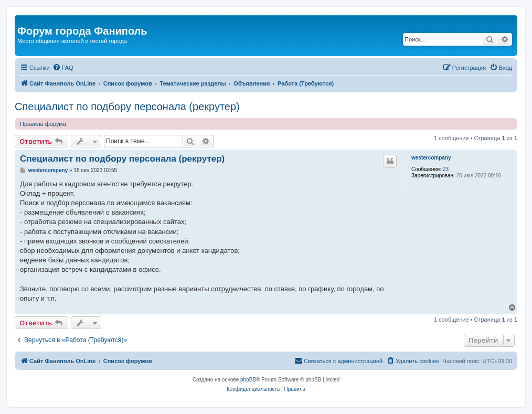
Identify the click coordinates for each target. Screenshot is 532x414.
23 (446, 169)
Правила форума (43, 124)
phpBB (248, 380)
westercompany (431, 158)
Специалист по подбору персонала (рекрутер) (127, 107)
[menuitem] (63, 68)
